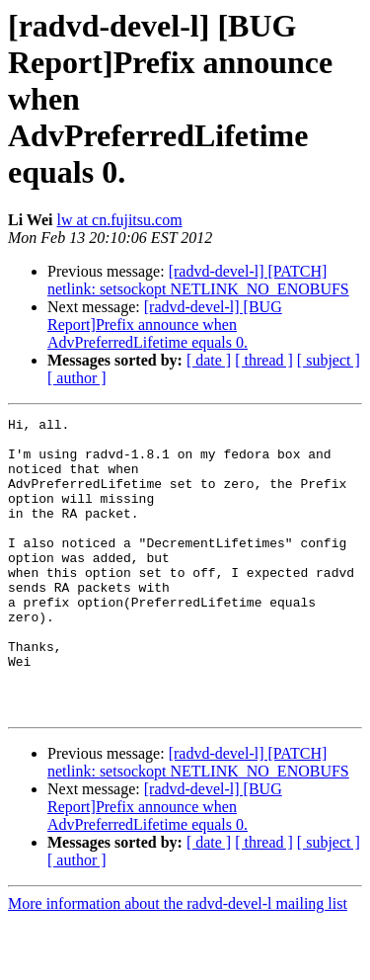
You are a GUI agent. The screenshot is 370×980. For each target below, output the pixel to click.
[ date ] (209, 360)
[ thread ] (264, 360)
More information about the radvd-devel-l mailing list (178, 963)
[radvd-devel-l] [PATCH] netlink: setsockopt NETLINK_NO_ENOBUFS (198, 280)
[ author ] (77, 378)
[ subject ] (329, 360)
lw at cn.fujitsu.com (120, 220)
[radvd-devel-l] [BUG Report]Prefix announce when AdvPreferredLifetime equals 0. (165, 325)
